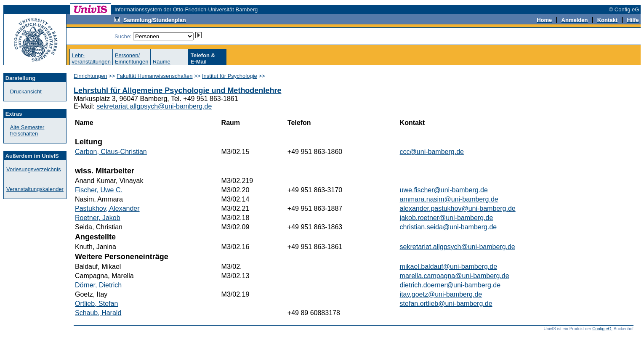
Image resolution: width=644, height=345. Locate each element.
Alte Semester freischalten (27, 130)
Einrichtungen (90, 76)
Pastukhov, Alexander (107, 208)
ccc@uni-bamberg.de (432, 152)
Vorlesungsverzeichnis (33, 169)
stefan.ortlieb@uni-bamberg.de (446, 304)
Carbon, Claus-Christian (111, 152)
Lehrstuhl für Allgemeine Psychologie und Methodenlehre (177, 90)
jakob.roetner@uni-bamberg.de (447, 218)
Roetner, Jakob (98, 218)
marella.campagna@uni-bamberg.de (455, 276)
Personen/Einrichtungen (132, 58)
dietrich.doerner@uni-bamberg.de (450, 285)
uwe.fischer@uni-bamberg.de (444, 190)
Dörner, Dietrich (98, 285)
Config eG (602, 329)
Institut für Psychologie (230, 76)
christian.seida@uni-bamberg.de (448, 227)
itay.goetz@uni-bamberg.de (441, 294)
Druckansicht (26, 92)
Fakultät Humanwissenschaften (155, 76)
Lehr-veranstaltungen (91, 58)
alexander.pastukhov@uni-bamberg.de (458, 208)
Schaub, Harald (98, 313)
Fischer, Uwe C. (99, 190)
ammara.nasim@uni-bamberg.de (449, 199)
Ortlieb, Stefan (96, 304)
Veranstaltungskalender (35, 189)
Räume (162, 62)
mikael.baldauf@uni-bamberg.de (448, 267)
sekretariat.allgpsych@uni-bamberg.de (154, 106)
